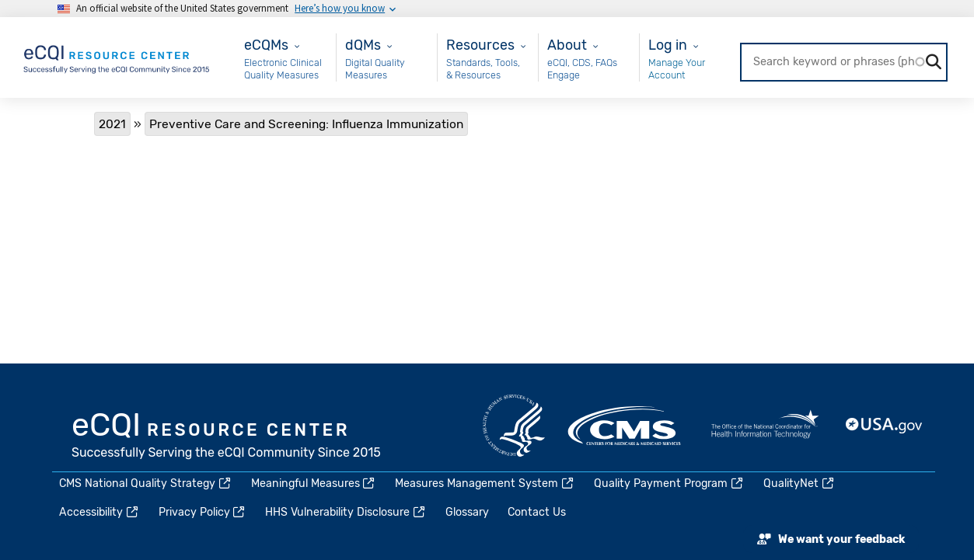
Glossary (467, 512)
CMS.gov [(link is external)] (626, 426)
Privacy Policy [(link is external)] (203, 512)
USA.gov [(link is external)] (885, 426)
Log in (668, 45)
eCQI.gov (227, 437)
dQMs (363, 45)
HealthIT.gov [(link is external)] (765, 426)
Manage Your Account (677, 69)
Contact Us (537, 512)
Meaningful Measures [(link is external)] (314, 483)
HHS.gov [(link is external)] (514, 426)
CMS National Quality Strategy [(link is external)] (146, 483)
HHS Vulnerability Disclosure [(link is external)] (346, 512)
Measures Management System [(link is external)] (485, 483)
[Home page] (117, 56)
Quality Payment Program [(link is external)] (669, 483)
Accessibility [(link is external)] (99, 512)
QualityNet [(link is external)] (799, 483)
